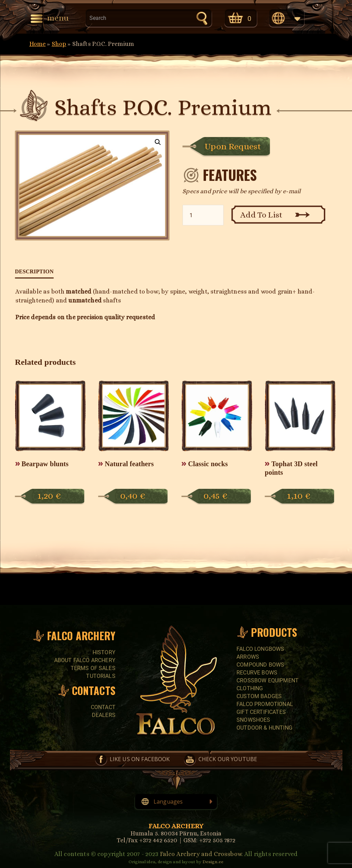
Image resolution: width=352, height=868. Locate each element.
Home (38, 44)
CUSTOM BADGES (259, 696)
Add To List (261, 215)
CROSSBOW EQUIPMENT (268, 680)
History (104, 652)
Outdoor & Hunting (264, 728)
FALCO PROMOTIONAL (265, 704)
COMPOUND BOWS (260, 665)
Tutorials (101, 676)
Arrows (248, 657)
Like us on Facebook (140, 759)
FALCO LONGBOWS (260, 649)
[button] (158, 142)
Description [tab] (34, 271)
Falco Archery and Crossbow (201, 854)
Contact (103, 707)
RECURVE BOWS (257, 673)
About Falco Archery (85, 660)
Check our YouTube (228, 759)
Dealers (104, 715)
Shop (59, 44)
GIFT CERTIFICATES (261, 712)
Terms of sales (93, 668)
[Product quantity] (203, 215)
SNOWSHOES (253, 720)
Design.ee (213, 862)
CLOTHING (250, 688)
